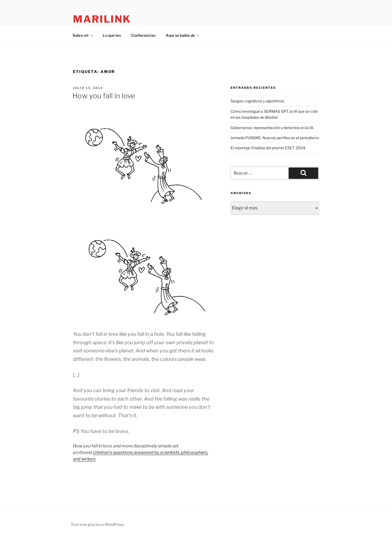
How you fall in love (104, 96)
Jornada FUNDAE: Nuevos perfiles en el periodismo (275, 138)
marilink (102, 19)
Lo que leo (112, 35)
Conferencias (143, 35)
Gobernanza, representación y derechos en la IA (272, 128)
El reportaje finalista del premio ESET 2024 (268, 148)
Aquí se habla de (183, 35)
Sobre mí (83, 35)
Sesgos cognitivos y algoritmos (257, 101)
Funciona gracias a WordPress (98, 524)
